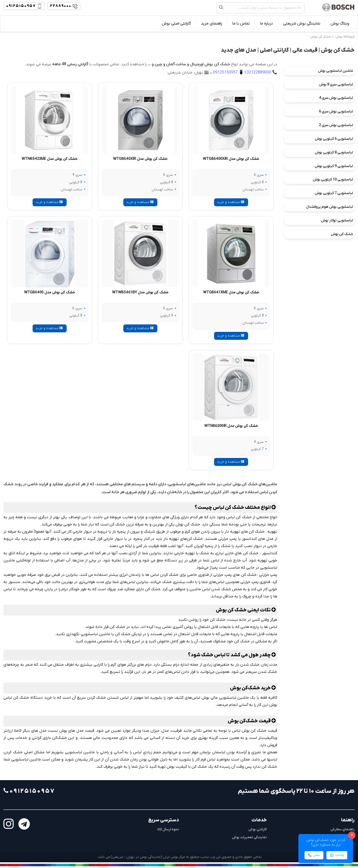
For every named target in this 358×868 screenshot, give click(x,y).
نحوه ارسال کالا (168, 829)
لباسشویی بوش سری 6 (336, 111)
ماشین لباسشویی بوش (336, 71)
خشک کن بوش (342, 234)
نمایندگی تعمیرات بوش (249, 837)
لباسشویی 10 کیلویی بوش (333, 179)
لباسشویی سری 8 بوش (336, 84)
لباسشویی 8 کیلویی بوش (334, 152)
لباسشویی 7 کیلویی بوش (334, 193)
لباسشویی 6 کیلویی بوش (334, 139)
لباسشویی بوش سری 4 (336, 98)
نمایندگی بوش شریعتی (302, 24)
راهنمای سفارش (342, 829)
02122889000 (259, 72)
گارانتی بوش (258, 829)
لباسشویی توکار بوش (337, 220)
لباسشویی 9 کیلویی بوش (334, 166)
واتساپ (337, 855)
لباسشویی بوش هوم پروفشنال (330, 207)
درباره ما (266, 24)
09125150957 (225, 72)
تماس (314, 855)
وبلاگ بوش (340, 24)
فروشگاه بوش (345, 37)
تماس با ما (241, 24)
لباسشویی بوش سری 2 (336, 125)
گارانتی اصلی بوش (176, 24)
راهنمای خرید (211, 24)
